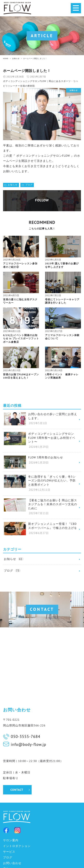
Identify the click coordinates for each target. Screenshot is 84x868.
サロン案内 (11, 840)
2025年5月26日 (12, 260)
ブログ (29, 185)
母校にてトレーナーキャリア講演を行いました (62, 301)
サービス (9, 852)
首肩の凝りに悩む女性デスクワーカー (20, 301)
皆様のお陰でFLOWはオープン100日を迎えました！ (21, 376)
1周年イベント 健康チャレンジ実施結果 (62, 376)
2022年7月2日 (53, 295)
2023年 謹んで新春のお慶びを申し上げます (62, 265)
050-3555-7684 (26, 736)
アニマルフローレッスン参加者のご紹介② (20, 265)
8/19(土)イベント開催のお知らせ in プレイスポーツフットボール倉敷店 (21, 338)
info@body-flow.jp (29, 744)
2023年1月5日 (53, 260)
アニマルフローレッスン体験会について (62, 337)
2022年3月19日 (54, 370)
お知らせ (13, 185)
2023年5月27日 (54, 331)
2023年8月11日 (12, 331)
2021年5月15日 (12, 370)
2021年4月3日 (11, 295)
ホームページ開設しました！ (27, 71)
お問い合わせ (12, 863)
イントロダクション (17, 846)
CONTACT (17, 790)
